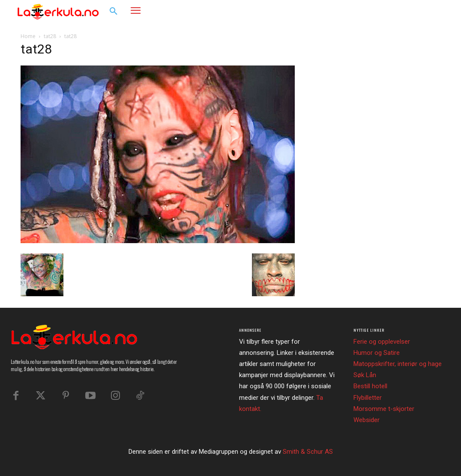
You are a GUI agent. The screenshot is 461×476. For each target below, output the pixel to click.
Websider (367, 420)
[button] (114, 12)
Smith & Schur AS (308, 452)
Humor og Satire (377, 353)
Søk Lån (365, 375)
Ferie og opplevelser (382, 342)
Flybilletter (368, 398)
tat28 (50, 36)
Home (28, 36)
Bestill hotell (370, 386)
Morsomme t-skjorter (384, 409)
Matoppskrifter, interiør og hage (398, 364)
